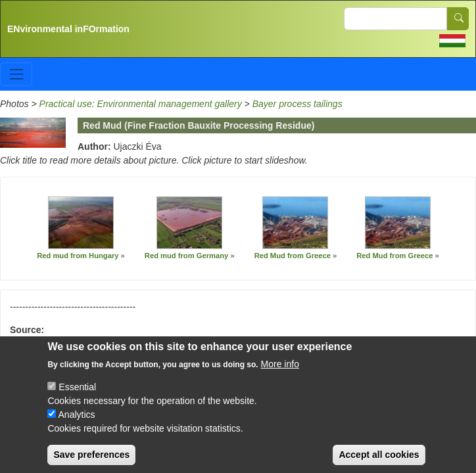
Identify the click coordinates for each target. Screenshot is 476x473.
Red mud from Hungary (78, 256)
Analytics (77, 425)
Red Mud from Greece (293, 256)
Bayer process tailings (297, 104)
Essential (77, 397)
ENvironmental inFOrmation (68, 29)
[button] (81, 223)
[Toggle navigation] (16, 74)
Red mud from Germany (186, 256)
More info (280, 374)
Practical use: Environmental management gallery (141, 104)
